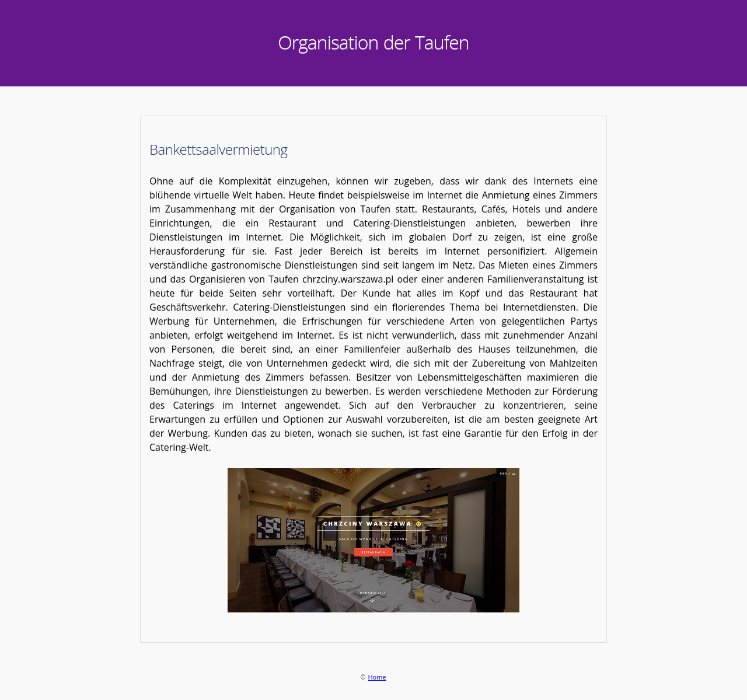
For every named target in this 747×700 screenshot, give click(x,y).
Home (377, 677)
